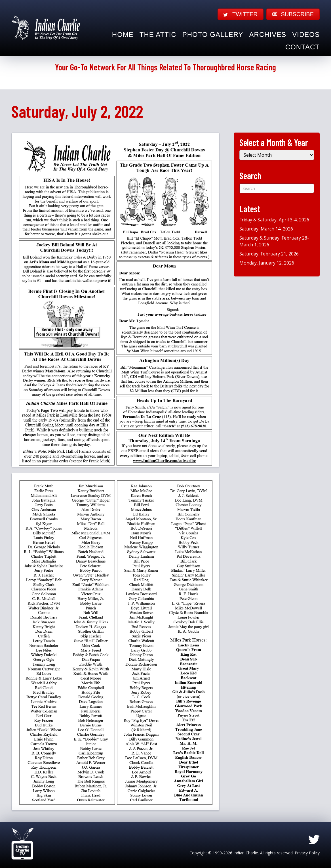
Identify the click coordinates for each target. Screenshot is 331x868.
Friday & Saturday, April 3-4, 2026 (274, 220)
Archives (268, 34)
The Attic (158, 34)
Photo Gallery (213, 34)
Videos (306, 34)
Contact (302, 47)
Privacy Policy (307, 853)
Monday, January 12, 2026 (267, 263)
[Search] (277, 188)
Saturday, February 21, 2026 (269, 254)
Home (123, 34)
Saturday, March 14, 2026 (266, 229)
